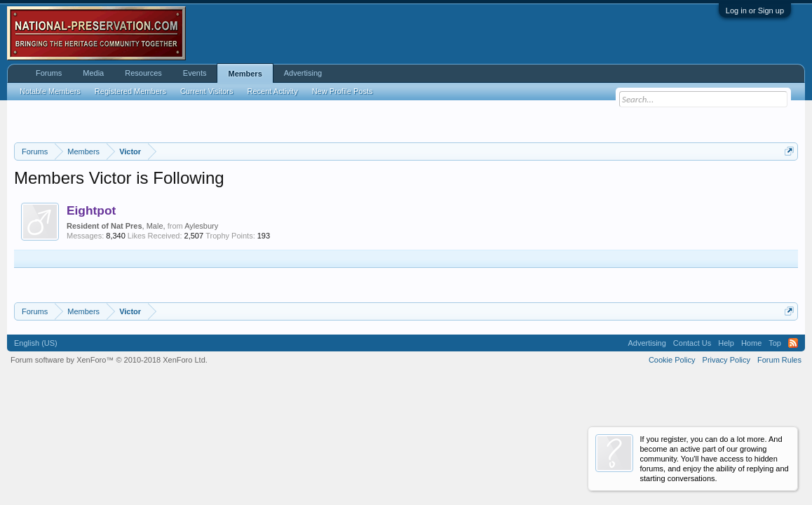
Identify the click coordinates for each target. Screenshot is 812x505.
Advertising (303, 73)
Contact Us (692, 343)
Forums (49, 73)
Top (775, 343)
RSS (793, 343)
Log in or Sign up (755, 11)
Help (726, 343)
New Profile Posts (343, 91)
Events (195, 73)
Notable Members (50, 91)
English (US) (36, 343)
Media (93, 73)
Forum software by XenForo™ (109, 360)
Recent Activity (273, 91)
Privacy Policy (726, 360)
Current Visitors (207, 91)
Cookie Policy (672, 360)
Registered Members (130, 91)
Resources (143, 73)
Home (751, 343)
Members (245, 74)
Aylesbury (201, 226)
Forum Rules (779, 360)
